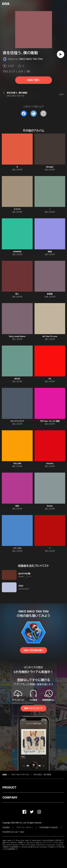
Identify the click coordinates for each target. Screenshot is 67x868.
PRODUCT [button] (9, 787)
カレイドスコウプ (17, 421)
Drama (50, 506)
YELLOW (17, 463)
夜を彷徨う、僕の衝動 (42, 775)
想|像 (50, 252)
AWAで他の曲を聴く (33, 650)
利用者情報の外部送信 (49, 828)
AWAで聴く (33, 80)
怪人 (17, 294)
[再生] (61, 54)
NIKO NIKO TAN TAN (31, 59)
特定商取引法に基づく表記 (13, 832)
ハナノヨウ (17, 548)
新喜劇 (50, 294)
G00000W (17, 252)
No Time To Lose (50, 336)
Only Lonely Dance (17, 336)
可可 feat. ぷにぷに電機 (50, 421)
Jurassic (50, 463)
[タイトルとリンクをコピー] (43, 113)
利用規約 (6, 828)
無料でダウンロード (33, 708)
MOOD (17, 379)
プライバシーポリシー (25, 828)
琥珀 (17, 506)
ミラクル (17, 209)
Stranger (50, 167)
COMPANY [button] (10, 797)
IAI (50, 379)
